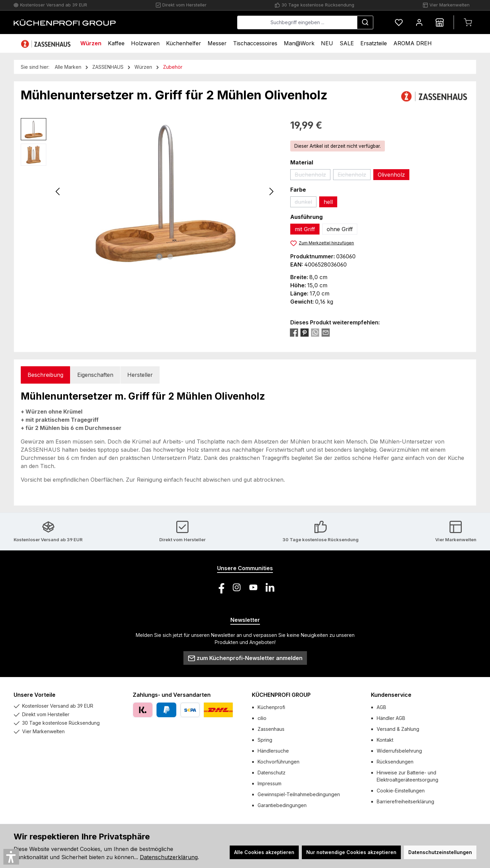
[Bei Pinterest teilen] (305, 332)
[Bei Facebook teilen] (294, 332)
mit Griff (305, 229)
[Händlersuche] (440, 22)
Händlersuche (273, 751)
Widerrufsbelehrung (399, 751)
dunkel (306, 203)
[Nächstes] (271, 191)
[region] (149, 191)
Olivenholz (391, 175)
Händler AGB (391, 718)
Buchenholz (313, 176)
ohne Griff (340, 229)
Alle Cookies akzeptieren (264, 852)
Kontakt (385, 740)
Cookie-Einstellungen (401, 791)
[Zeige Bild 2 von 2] (170, 257)
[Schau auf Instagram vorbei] (237, 587)
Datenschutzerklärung (169, 857)
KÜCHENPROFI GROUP (281, 695)
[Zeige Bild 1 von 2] (159, 257)
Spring (265, 740)
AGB (381, 707)
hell (328, 202)
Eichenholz (354, 176)
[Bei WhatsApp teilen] (315, 332)
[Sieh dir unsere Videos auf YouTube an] (253, 587)
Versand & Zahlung (398, 729)
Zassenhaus (271, 729)
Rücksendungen (395, 762)
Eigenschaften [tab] (95, 375)
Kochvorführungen (279, 762)
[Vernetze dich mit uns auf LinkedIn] (270, 587)
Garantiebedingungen (282, 805)
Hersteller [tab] (140, 375)
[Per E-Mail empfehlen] (326, 332)
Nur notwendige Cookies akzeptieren (351, 852)
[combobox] (297, 22)
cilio (262, 718)
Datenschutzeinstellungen (440, 852)
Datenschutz (272, 773)
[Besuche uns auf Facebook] (220, 587)
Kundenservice (391, 695)
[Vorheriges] (58, 191)
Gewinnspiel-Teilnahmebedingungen (299, 794)
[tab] (45, 375)
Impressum (269, 783)
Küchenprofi (271, 707)
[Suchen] (365, 22)
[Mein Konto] (419, 22)
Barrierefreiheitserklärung (405, 801)
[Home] (47, 43)
